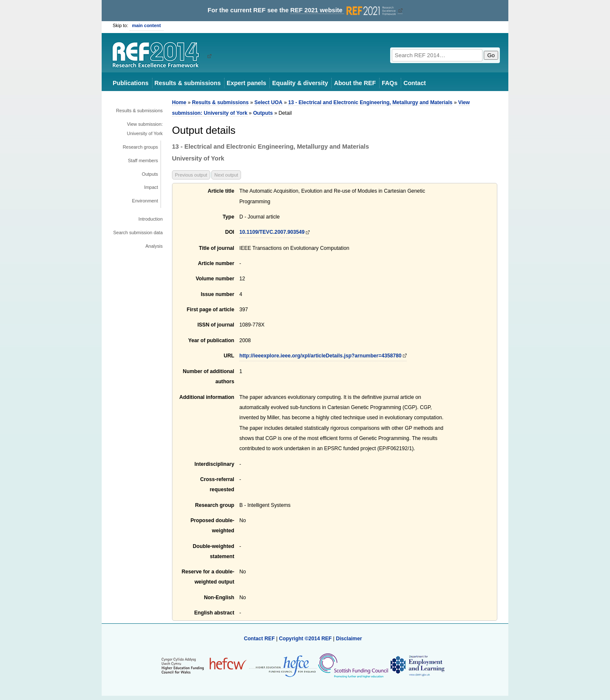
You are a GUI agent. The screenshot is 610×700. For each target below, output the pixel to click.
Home (179, 102)
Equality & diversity (300, 83)
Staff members (143, 160)
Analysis (154, 246)
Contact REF (259, 639)
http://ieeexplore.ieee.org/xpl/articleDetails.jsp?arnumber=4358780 (320, 356)
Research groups (140, 147)
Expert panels (246, 83)
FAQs (390, 83)
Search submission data (138, 232)
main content (147, 25)
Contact (415, 83)
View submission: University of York (145, 129)
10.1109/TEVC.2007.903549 (272, 232)
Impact (151, 187)
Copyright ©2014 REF (306, 639)
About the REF (355, 83)
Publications (131, 83)
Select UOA (269, 102)
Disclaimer (349, 639)
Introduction (151, 219)
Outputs (150, 174)
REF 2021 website (344, 10)
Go (491, 55)
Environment (145, 201)
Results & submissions (188, 83)
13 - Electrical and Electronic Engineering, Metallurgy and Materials (370, 102)
